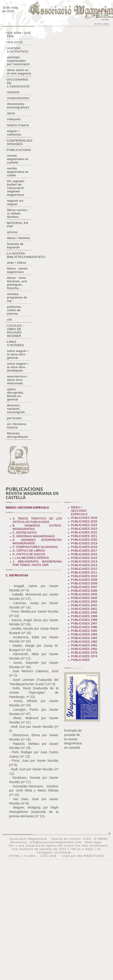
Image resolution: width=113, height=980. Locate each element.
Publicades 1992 (84, 642)
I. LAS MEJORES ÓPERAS (31, 558)
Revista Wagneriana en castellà (18, 159)
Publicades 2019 (84, 543)
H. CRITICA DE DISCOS (29, 554)
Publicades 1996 (84, 627)
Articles (12, 232)
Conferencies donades (19, 142)
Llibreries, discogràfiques (18, 435)
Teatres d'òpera (18, 125)
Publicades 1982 (84, 649)
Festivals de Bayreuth (15, 246)
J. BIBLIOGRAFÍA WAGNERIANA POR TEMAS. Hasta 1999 (37, 563)
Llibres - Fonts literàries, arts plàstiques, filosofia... (17, 283)
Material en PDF (18, 225)
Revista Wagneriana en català (18, 172)
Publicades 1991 (84, 645)
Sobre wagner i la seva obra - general (18, 354)
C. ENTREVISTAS (25, 533)
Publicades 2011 (84, 572)
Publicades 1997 (84, 623)
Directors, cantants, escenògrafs (16, 409)
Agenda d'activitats (18, 50)
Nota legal (93, 842)
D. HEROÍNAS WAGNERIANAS (34, 536)
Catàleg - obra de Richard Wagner (16, 331)
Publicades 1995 (84, 631)
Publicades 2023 (84, 529)
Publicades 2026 (84, 518)
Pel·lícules (15, 418)
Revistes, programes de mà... (17, 297)
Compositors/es (18, 98)
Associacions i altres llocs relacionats (17, 380)
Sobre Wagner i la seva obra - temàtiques (18, 367)
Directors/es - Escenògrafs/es (18, 106)
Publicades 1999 (84, 616)
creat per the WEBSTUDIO (83, 856)
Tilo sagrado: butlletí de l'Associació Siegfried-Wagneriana (16, 188)
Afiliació (15, 42)
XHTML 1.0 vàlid (22, 856)
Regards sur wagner (15, 202)
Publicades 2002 (84, 605)
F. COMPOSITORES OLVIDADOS (35, 547)
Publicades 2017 (84, 551)
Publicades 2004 (84, 598)
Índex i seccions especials (79, 511)
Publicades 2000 (84, 612)
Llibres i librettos (19, 238)
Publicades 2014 (84, 561)
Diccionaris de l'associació (18, 83)
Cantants (13, 92)
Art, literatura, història (17, 426)
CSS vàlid (49, 856)
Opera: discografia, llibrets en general (16, 394)
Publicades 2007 (84, 587)
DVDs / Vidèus (17, 263)
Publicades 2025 (84, 521)
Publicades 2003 (84, 602)
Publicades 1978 (84, 653)
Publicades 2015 (84, 558)
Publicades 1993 (84, 638)
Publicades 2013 (84, 565)
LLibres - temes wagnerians (17, 270)
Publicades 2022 (84, 532)
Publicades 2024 (84, 525)
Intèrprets (14, 119)
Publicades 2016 (84, 554)
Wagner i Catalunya (14, 133)
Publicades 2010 (84, 576)
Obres (11, 113)
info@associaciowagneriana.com (56, 842)
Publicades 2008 (84, 583)
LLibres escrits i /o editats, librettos (18, 213)
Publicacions (19, 150)
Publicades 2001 (84, 609)
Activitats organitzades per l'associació (18, 61)
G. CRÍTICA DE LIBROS (29, 551)
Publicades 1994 (84, 634)
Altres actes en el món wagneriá (19, 72)
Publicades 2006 (84, 591)
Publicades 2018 (84, 547)
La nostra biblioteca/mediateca (19, 255)
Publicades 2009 (84, 580)
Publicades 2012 (84, 569)
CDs (10, 319)
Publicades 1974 (84, 656)
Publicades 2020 (84, 540)
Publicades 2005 (84, 594)
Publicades (81, 660)
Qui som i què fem (19, 35)
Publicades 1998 (84, 620)
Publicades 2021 (84, 536)
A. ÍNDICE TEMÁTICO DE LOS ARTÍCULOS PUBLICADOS (37, 520)
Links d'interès (16, 344)
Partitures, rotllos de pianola (15, 310)
